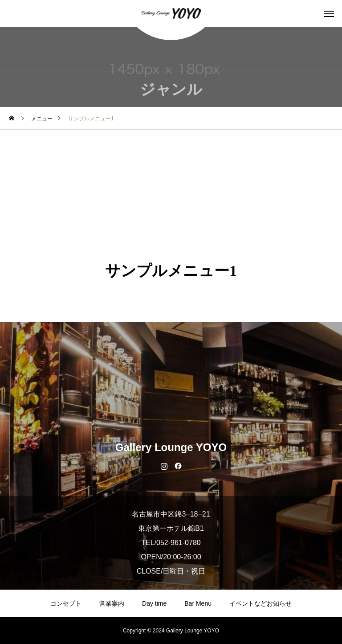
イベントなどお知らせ (261, 603)
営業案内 (112, 603)
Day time (154, 603)
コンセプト (66, 603)
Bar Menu (198, 603)
